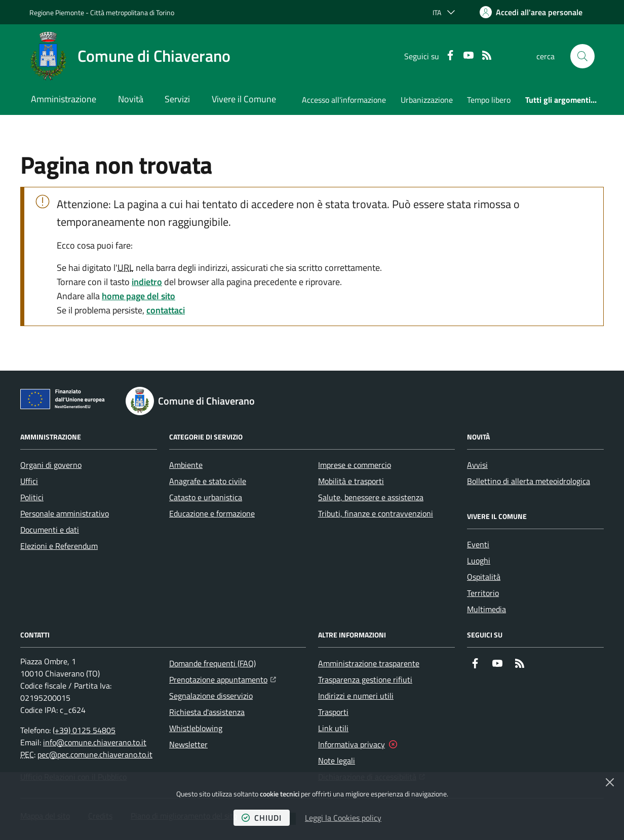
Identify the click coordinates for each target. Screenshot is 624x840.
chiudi (262, 818)
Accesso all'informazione (344, 100)
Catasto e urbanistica (206, 497)
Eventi (478, 544)
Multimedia (486, 609)
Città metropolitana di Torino (132, 12)
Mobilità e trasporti (351, 481)
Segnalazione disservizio (211, 696)
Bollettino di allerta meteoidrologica (529, 481)
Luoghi (479, 561)
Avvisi (477, 465)
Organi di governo (51, 465)
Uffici (29, 481)
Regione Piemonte (57, 12)
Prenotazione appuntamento (223, 678)
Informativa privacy (352, 744)
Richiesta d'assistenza (207, 712)
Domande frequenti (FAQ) (212, 663)
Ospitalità (484, 577)
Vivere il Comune (244, 99)
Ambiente (186, 465)
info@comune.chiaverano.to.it (95, 742)
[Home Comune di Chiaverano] (130, 56)
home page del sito (139, 296)
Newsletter (188, 744)
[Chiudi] (610, 782)
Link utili (333, 728)
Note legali (337, 761)
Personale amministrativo (65, 513)
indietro (147, 282)
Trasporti (333, 712)
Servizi (177, 99)
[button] (582, 56)
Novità (131, 99)
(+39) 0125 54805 (84, 730)
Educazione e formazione (212, 513)
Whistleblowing (196, 728)
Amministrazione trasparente (369, 663)
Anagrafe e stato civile (208, 481)
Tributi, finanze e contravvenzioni (376, 513)
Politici (32, 497)
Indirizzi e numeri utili (356, 696)
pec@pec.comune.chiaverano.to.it (95, 754)
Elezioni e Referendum (59, 546)
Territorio (483, 593)
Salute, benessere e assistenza (371, 497)
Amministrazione (64, 99)
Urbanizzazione (427, 100)
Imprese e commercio (355, 465)
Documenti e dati (50, 530)
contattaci (166, 310)
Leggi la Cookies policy (343, 818)
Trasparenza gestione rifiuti (365, 679)
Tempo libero (489, 100)
